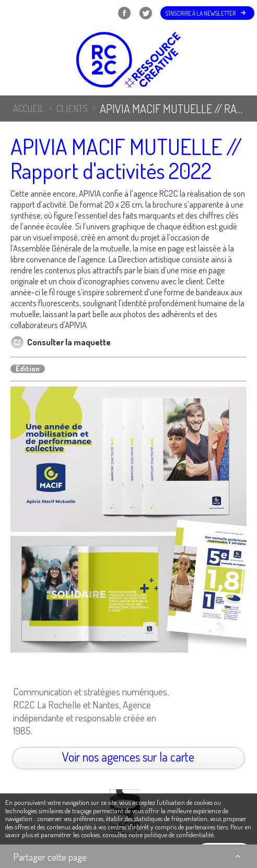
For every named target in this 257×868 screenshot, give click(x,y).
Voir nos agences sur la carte (128, 757)
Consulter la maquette (69, 342)
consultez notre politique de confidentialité (158, 835)
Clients (72, 108)
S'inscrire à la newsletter (201, 13)
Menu (21, 13)
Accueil (29, 108)
